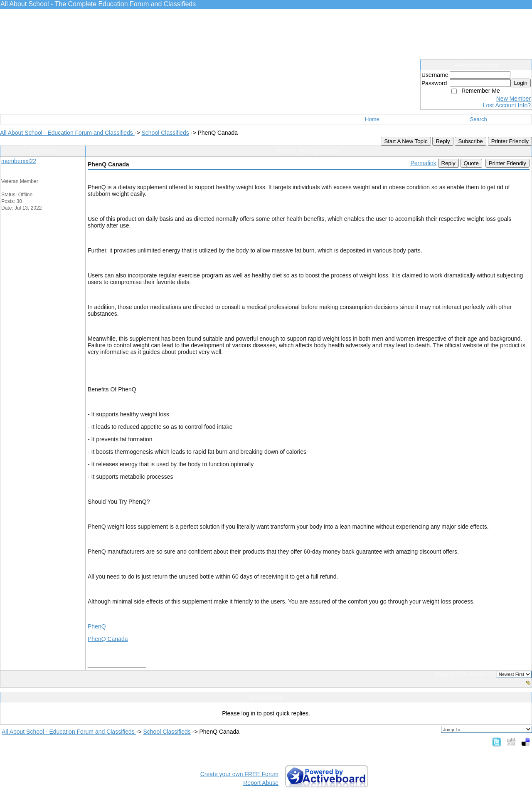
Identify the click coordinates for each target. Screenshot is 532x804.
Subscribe (470, 141)
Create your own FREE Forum (239, 774)
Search (479, 119)
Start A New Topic (406, 141)
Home (372, 119)
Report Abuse (261, 783)
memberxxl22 (19, 161)
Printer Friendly (510, 141)
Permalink (423, 163)
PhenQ (97, 626)
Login (521, 83)
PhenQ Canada (108, 639)
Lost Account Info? (507, 105)
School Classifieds (165, 133)
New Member (514, 99)
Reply (443, 141)
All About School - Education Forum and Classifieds (67, 133)
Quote (471, 163)
